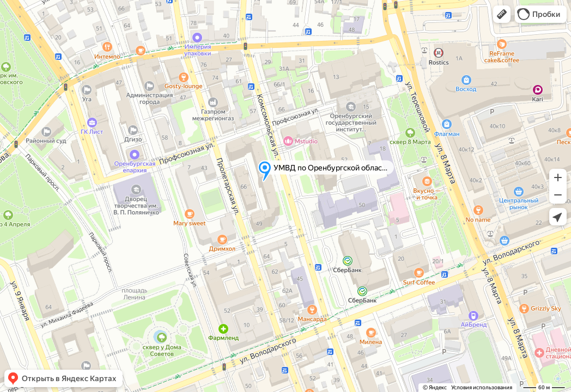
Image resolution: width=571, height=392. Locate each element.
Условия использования (482, 387)
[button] (502, 14)
